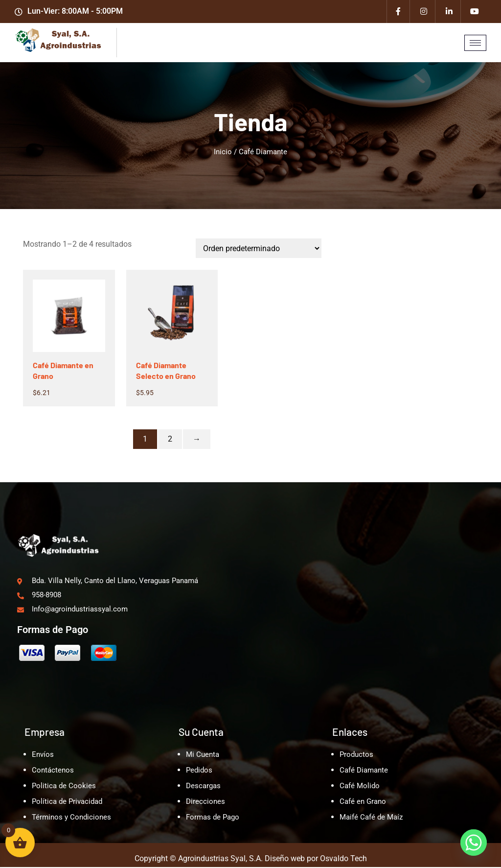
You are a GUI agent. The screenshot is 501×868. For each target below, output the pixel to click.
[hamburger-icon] (475, 44)
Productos (356, 755)
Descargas (203, 787)
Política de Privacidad (67, 802)
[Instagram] (424, 12)
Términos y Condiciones (71, 818)
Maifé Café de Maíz (371, 818)
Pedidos (199, 771)
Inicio (223, 153)
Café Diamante (364, 771)
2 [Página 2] (170, 440)
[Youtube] (475, 12)
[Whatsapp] (474, 843)
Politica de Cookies (64, 787)
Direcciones (205, 802)
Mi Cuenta (203, 755)
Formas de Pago (213, 818)
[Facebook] (398, 12)
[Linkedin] (449, 12)
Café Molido (360, 787)
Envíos (43, 755)
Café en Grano (363, 802)
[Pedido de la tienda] (259, 250)
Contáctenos (53, 771)
